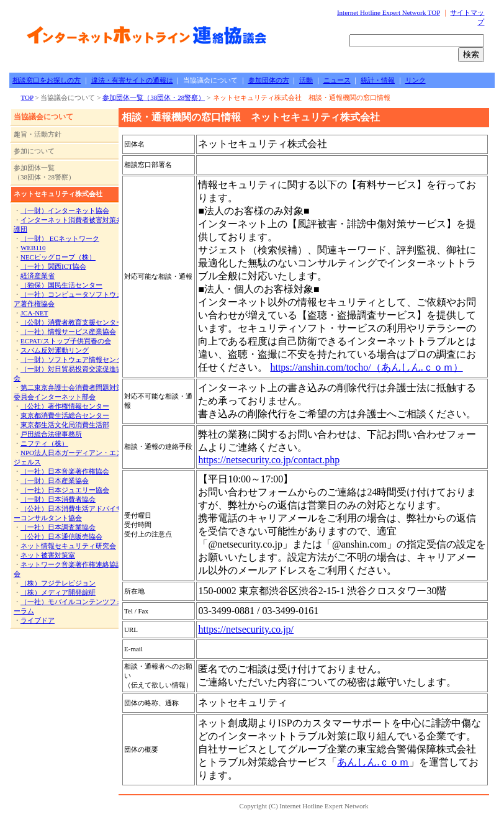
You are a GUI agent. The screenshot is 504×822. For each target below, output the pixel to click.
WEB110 (33, 248)
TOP (27, 97)
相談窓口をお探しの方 (47, 80)
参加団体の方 (269, 80)
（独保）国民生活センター (61, 285)
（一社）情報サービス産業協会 (68, 332)
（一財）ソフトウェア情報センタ (72, 359)
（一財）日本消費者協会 (58, 499)
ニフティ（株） (44, 443)
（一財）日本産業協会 (55, 481)
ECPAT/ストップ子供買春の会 (66, 341)
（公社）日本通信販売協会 (61, 536)
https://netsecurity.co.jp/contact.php (269, 460)
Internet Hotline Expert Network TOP (389, 12)
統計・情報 (378, 80)
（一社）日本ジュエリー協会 (65, 490)
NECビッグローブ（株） (58, 257)
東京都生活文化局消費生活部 (65, 425)
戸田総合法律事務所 (51, 434)
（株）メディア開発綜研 (58, 592)
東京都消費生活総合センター (65, 415)
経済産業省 (38, 276)
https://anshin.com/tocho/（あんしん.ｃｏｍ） (366, 367)
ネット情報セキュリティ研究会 (68, 546)
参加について (34, 151)
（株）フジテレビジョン (58, 583)
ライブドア (38, 620)
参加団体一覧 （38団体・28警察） (44, 172)
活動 (306, 80)
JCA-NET (34, 313)
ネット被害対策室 (48, 555)
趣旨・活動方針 (38, 134)
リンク (416, 80)
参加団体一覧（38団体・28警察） (154, 97)
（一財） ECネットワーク (60, 238)
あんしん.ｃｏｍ (373, 762)
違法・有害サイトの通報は (132, 80)
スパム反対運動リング (55, 350)
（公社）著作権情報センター (65, 406)
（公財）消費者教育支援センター (72, 322)
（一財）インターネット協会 (65, 210)
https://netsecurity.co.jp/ (246, 629)
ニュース (337, 80)
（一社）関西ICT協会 (53, 266)
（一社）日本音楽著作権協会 (65, 471)
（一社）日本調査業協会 (58, 527)
